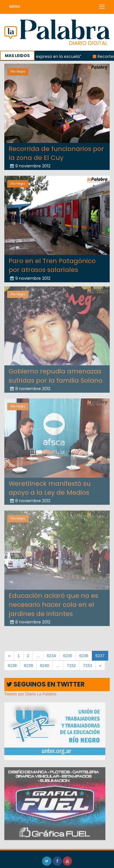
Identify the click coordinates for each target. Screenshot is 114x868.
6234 (51, 656)
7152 (71, 665)
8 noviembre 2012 (30, 387)
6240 (44, 665)
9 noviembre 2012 (30, 166)
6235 (68, 656)
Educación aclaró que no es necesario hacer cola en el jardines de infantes (53, 603)
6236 (84, 656)
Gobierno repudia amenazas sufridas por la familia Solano (56, 374)
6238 (12, 665)
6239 (28, 665)
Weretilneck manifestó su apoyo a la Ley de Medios (50, 486)
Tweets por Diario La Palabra (30, 694)
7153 (87, 665)
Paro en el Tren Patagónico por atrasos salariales (52, 265)
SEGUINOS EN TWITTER (45, 684)
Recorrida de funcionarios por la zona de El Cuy (56, 153)
